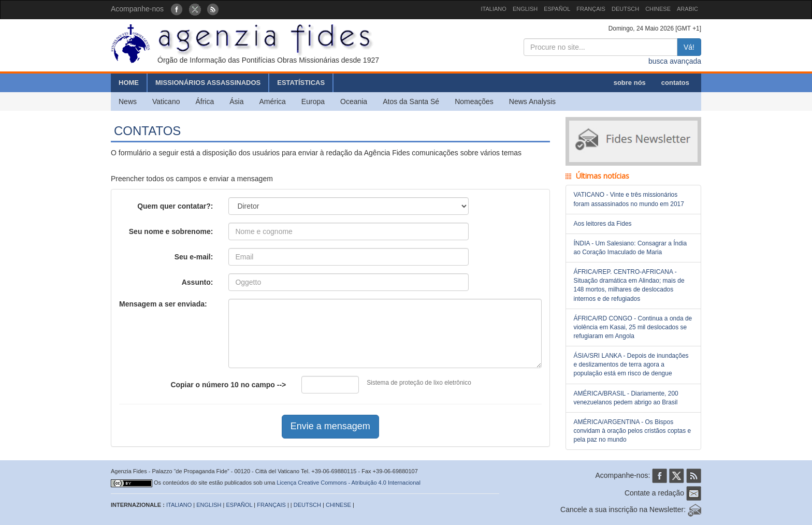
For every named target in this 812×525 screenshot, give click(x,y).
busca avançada (675, 61)
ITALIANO (494, 9)
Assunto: (198, 282)
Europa (313, 101)
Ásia (236, 101)
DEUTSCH (625, 9)
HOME (129, 83)
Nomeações (474, 101)
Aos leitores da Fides (603, 224)
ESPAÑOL (557, 9)
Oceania (354, 101)
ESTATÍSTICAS (301, 83)
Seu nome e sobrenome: (171, 231)
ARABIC (687, 9)
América (273, 101)
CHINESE (658, 9)
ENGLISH (525, 9)
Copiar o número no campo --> (228, 385)
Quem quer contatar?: (175, 206)
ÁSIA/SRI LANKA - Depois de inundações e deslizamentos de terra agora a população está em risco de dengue (631, 364)
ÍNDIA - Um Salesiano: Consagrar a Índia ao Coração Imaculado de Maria (630, 248)
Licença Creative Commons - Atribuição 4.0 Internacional (349, 483)
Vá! (689, 47)
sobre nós (630, 83)
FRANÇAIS (591, 9)
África (205, 101)
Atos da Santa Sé (411, 101)
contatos (675, 83)
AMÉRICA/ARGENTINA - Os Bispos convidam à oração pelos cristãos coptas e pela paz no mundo (633, 431)
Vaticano (166, 101)
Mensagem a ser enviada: (163, 304)
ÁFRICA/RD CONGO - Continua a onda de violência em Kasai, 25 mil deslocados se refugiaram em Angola (633, 327)
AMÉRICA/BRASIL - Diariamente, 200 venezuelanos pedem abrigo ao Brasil (626, 398)
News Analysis (532, 101)
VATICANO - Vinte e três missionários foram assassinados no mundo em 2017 (629, 199)
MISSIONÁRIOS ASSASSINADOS (208, 83)
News (128, 101)
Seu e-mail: (194, 257)
